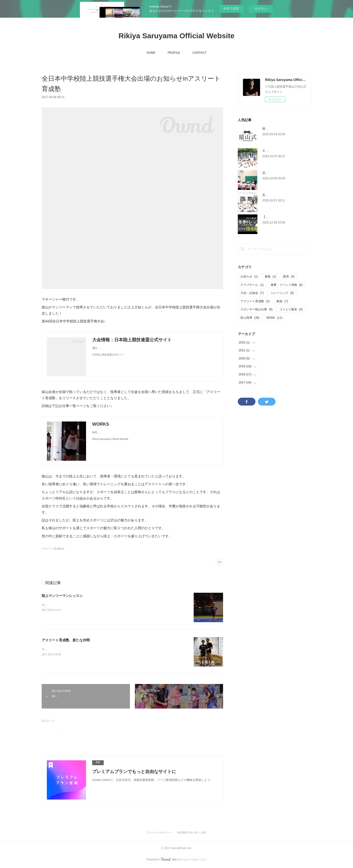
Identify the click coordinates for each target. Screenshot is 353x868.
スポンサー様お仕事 (257, 309)
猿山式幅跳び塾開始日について (283, 129)
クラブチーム (252, 285)
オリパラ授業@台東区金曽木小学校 (286, 151)
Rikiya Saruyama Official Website (177, 36)
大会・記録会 (252, 293)
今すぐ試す (231, 8)
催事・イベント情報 (287, 285)
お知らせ (249, 276)
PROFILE (174, 53)
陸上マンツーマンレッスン (62, 596)
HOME (151, 53)
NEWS (274, 318)
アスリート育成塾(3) (53, 549)
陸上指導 (250, 318)
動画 (282, 301)
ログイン (261, 9)
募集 (271, 276)
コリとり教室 (291, 309)
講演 (289, 276)
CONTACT (199, 53)
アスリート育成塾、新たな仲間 (66, 640)
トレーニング (282, 293)
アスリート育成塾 (255, 301)
